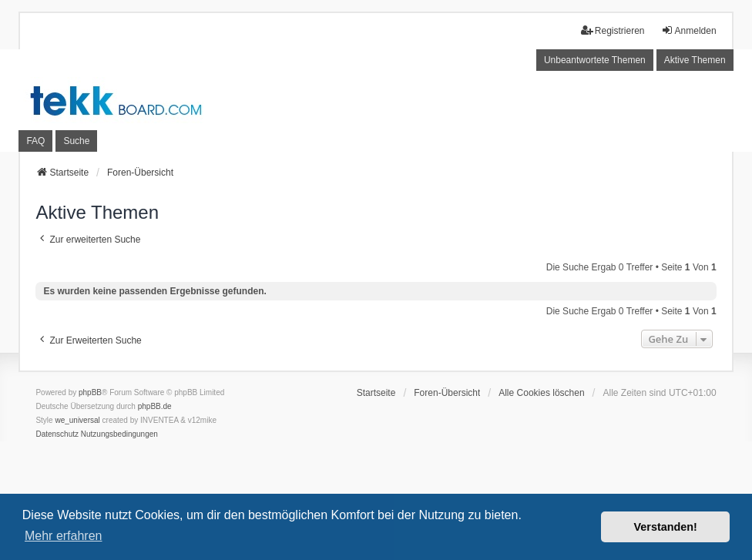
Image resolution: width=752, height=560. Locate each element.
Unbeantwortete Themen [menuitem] (595, 60)
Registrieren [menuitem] (613, 30)
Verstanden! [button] (666, 527)
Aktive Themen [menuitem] (695, 60)
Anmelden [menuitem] (689, 30)
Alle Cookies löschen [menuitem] (541, 393)
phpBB (90, 392)
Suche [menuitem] (76, 141)
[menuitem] (57, 434)
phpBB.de (155, 406)
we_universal (77, 420)
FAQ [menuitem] (35, 141)
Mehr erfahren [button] (64, 536)
